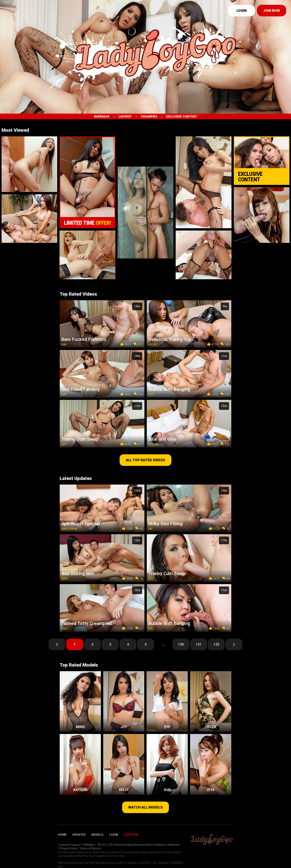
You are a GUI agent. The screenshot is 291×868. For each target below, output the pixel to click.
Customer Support (69, 845)
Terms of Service (90, 848)
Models (97, 835)
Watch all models (145, 807)
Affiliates (89, 845)
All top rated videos (145, 460)
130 (181, 644)
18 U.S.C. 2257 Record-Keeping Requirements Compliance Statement (138, 845)
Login (242, 10)
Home (62, 835)
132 (216, 644)
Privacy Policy (68, 848)
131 (199, 644)
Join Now (131, 835)
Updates (79, 835)
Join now (272, 10)
